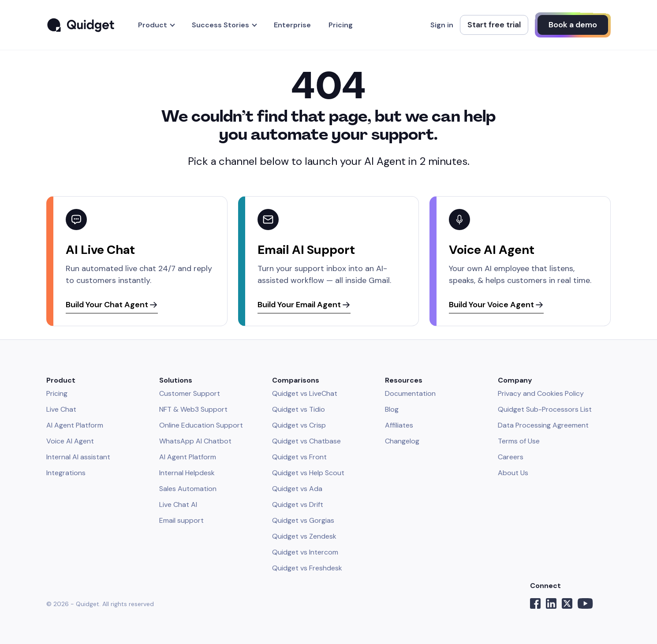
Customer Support (190, 393)
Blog (392, 409)
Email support (181, 520)
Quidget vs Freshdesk (307, 568)
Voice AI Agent (70, 441)
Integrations (66, 473)
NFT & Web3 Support (193, 409)
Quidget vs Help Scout (308, 473)
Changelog (402, 441)
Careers (511, 457)
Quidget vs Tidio (299, 409)
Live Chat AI (178, 504)
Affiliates (399, 425)
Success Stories (220, 25)
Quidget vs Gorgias (303, 520)
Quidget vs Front (299, 457)
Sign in (442, 25)
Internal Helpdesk (187, 473)
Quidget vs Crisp (299, 425)
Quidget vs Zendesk (304, 536)
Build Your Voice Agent (492, 305)
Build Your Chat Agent (108, 305)
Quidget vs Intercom (305, 552)
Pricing (341, 25)
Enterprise (292, 25)
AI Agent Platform (75, 425)
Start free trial (494, 25)
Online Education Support (201, 425)
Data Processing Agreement (543, 425)
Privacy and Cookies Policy (541, 393)
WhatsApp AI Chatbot (195, 441)
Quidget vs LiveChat (305, 393)
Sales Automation (188, 489)
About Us (513, 473)
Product (153, 25)
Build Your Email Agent (300, 305)
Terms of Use (519, 441)
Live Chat (61, 409)
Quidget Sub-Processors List (545, 409)
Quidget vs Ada (297, 489)
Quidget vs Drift (298, 504)
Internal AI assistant (78, 457)
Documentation (410, 393)
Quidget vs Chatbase (306, 441)
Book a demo (573, 25)
